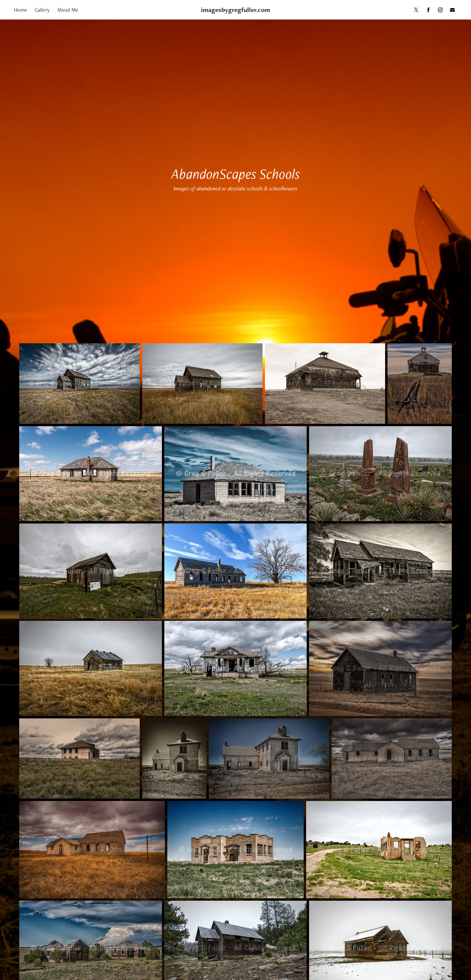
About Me (68, 10)
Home (21, 10)
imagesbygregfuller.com (235, 10)
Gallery (42, 10)
